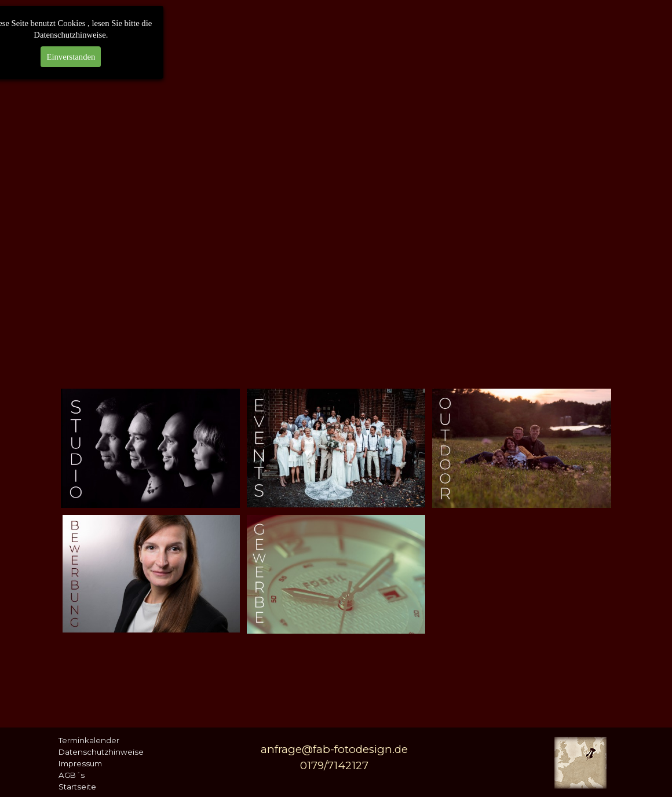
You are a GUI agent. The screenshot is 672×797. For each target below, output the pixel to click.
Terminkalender (89, 740)
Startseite (77, 787)
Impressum (80, 763)
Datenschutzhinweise (101, 752)
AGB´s (72, 775)
